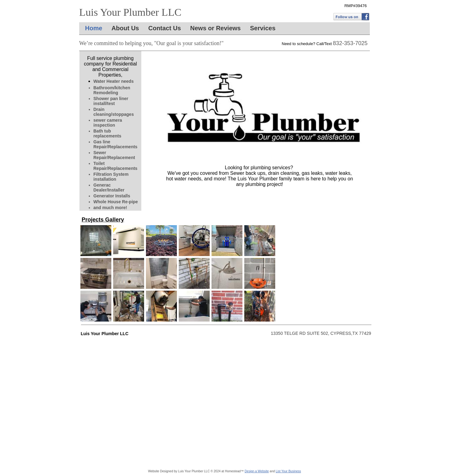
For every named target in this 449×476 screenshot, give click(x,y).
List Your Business (289, 471)
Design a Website (257, 471)
